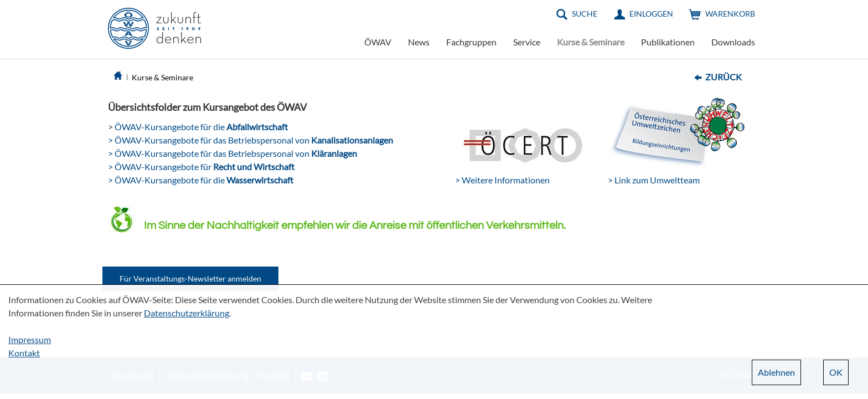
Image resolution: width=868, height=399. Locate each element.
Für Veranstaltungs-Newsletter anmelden (190, 278)
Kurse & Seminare (591, 42)
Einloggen (651, 14)
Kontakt (24, 353)
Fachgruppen (471, 42)
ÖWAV (378, 42)
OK (836, 372)
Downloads (733, 42)
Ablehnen (776, 372)
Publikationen (668, 42)
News (419, 42)
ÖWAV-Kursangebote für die (200, 127)
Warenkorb (730, 14)
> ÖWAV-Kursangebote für (201, 167)
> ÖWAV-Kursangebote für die (201, 180)
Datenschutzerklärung (187, 313)
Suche (585, 14)
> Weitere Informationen (502, 180)
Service (527, 42)
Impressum (30, 339)
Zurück (724, 77)
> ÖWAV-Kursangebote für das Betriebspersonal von (250, 140)
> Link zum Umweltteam (654, 180)
